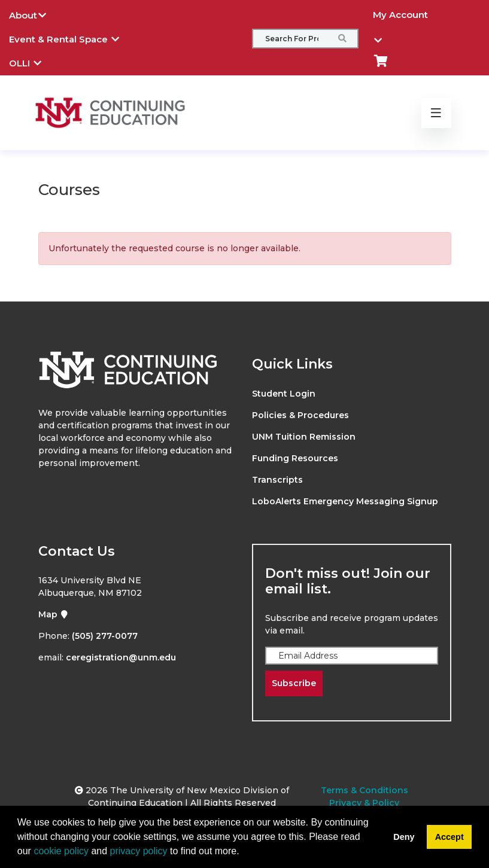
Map (54, 614)
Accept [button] (449, 837)
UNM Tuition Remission (304, 437)
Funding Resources (295, 458)
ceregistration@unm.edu (121, 657)
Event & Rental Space (73, 38)
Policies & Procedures (300, 415)
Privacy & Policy (364, 803)
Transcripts (277, 480)
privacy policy (139, 851)
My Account (400, 18)
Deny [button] (404, 837)
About (37, 14)
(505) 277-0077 (105, 636)
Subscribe (294, 683)
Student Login (284, 394)
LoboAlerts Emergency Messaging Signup (345, 501)
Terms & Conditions (365, 790)
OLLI (34, 62)
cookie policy (61, 851)
